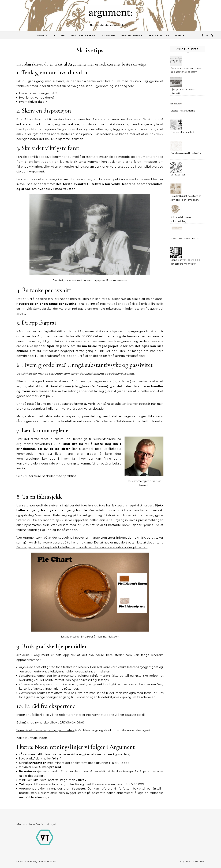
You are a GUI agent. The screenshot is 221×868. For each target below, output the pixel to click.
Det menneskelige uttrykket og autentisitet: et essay (186, 70)
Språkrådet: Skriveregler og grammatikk (45, 730)
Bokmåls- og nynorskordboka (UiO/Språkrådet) (50, 723)
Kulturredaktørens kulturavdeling (181, 219)
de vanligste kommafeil (79, 464)
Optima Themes (47, 862)
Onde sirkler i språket (182, 132)
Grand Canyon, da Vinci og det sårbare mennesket (185, 262)
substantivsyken (127, 404)
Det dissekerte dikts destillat (186, 153)
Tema (40, 35)
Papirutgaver (132, 35)
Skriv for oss (159, 35)
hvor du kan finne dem (100, 459)
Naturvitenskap (83, 35)
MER (178, 35)
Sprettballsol (178, 175)
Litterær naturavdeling (183, 111)
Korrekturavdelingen (32, 738)
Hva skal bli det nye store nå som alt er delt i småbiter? (186, 198)
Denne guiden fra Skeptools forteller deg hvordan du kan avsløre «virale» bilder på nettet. (82, 547)
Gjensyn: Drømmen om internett (183, 91)
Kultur (59, 35)
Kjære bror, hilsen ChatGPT (185, 239)
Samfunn (108, 35)
